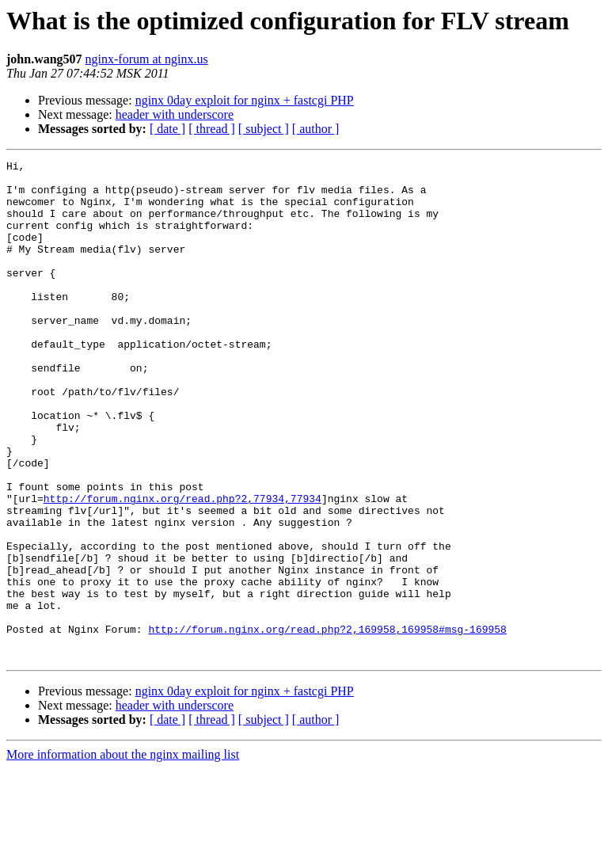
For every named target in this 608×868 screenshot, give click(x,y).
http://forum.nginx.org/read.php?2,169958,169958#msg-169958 (327, 724)
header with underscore (175, 114)
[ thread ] (212, 129)
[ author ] (316, 129)
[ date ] (167, 129)
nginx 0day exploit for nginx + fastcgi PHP (245, 100)
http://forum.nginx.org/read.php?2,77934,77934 (182, 567)
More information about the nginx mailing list (123, 854)
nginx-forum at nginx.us (147, 59)
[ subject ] (264, 129)
